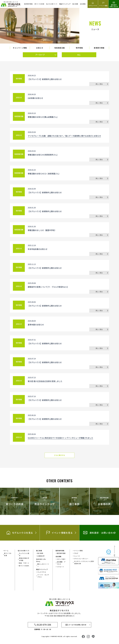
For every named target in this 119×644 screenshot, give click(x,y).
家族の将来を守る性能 (24, 559)
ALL (79, 55)
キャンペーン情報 (20, 48)
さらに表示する (59, 455)
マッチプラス (42, 572)
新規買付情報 (99, 48)
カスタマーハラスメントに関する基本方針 (84, 562)
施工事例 (40, 553)
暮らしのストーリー (43, 565)
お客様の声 (41, 556)
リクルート (60, 567)
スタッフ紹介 (61, 559)
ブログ (76, 553)
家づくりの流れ (24, 566)
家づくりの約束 (39, 4)
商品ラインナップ (65, 4)
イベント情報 (78, 551)
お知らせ (40, 48)
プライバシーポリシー (81, 559)
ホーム (6, 551)
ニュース (77, 556)
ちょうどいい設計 (24, 554)
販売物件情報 (28, 4)
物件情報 (79, 48)
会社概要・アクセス (61, 563)
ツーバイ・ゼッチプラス (43, 576)
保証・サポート (24, 563)
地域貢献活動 (60, 48)
